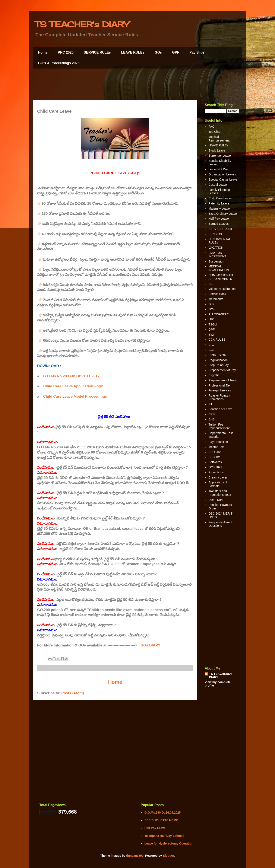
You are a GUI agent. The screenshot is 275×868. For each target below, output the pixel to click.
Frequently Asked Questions (220, 524)
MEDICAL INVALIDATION (219, 268)
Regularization (218, 360)
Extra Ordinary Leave (223, 214)
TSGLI (213, 324)
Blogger (168, 856)
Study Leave (217, 150)
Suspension (216, 261)
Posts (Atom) (73, 693)
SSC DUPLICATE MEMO (162, 820)
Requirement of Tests (223, 380)
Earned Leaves (219, 224)
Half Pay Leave (219, 219)
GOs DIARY (150, 645)
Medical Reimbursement (219, 139)
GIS (211, 304)
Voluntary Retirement (223, 289)
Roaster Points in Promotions (220, 397)
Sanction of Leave (221, 409)
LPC (211, 319)
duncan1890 (135, 856)
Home (43, 52)
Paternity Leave (219, 203)
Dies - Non (216, 500)
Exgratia (214, 375)
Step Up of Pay (219, 365)
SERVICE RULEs (97, 52)
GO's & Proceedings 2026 (59, 63)
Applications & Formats (218, 484)
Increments (216, 299)
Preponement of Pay (222, 370)
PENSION (215, 234)
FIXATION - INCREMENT (217, 255)
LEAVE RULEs (133, 52)
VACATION (216, 248)
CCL (212, 350)
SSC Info (215, 457)
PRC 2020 (66, 52)
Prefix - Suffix (217, 355)
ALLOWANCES (219, 314)
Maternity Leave (219, 209)
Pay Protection (218, 442)
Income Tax (216, 447)
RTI (211, 404)
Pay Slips (197, 52)
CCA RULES (217, 340)
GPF (176, 52)
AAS (212, 284)
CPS (212, 414)
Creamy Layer (218, 477)
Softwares (215, 462)
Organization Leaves (222, 174)
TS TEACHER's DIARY (82, 24)
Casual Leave (218, 185)
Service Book (217, 294)
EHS (212, 419)
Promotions (216, 472)
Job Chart (215, 132)
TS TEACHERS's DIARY (221, 675)
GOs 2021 (215, 467)
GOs (158, 52)
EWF (212, 335)
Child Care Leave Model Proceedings (75, 396)
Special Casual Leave (223, 179)
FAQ (212, 127)
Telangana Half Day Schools (164, 836)
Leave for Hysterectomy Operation (169, 843)
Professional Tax (219, 385)
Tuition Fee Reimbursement (219, 426)
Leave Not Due (219, 169)
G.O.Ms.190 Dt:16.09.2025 (163, 813)
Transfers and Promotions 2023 (220, 493)
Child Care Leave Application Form (73, 386)
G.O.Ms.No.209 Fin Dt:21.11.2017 (71, 376)
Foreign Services (220, 390)
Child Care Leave (220, 198)
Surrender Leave (220, 156)
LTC (211, 345)
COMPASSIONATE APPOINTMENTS (221, 277)
